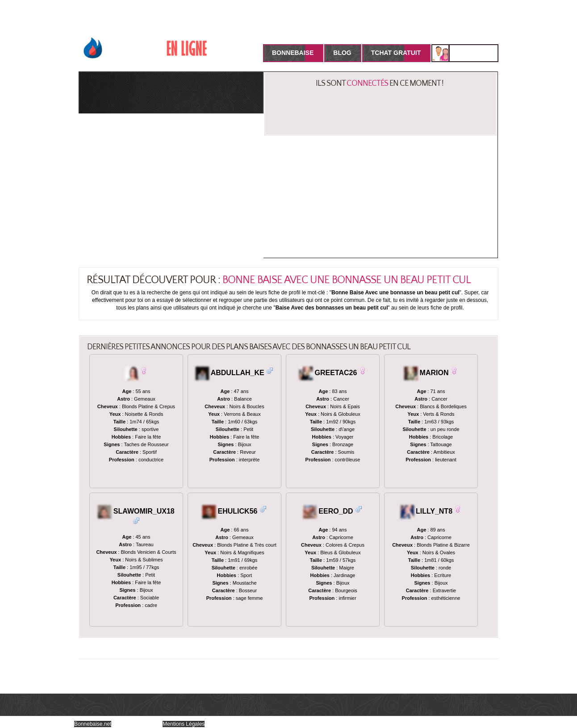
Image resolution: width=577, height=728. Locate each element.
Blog (342, 53)
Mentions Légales (184, 724)
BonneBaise (293, 53)
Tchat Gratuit (396, 53)
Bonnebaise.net (93, 724)
